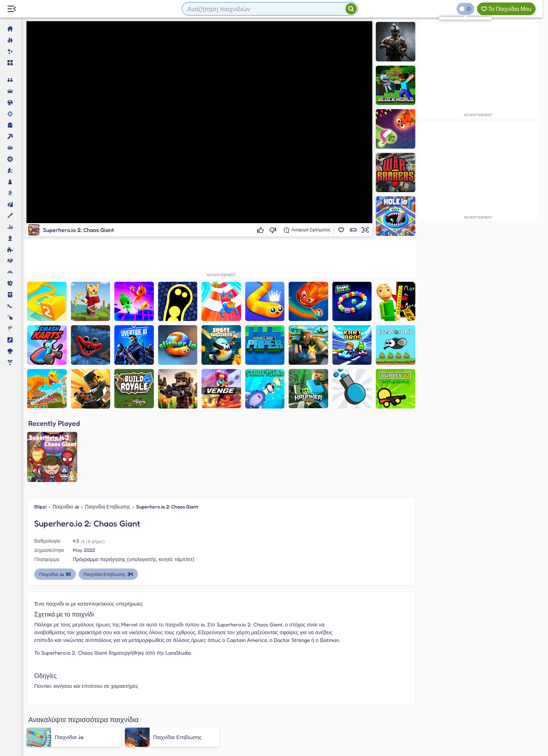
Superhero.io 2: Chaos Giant (167, 435)
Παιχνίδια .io (66, 435)
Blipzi (40, 435)
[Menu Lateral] (11, 9)
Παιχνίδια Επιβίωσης (108, 435)
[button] (341, 230)
